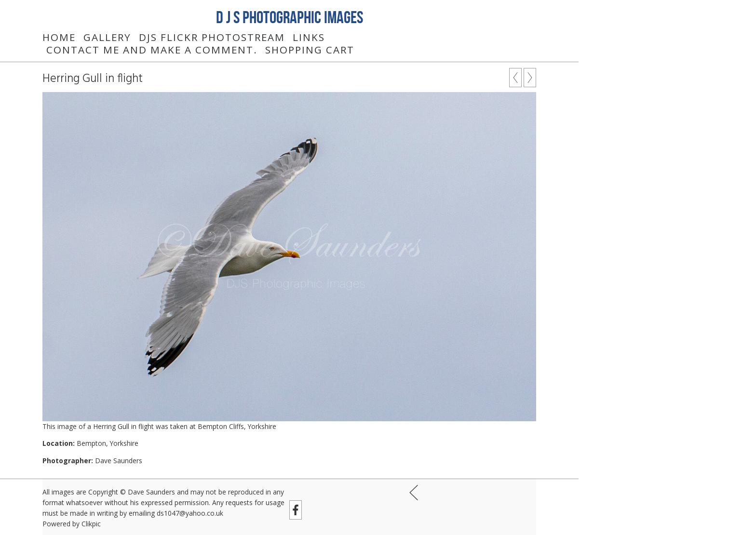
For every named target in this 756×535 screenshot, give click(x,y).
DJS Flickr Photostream (212, 37)
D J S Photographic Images (290, 17)
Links (309, 37)
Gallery (107, 37)
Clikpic (91, 524)
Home (59, 37)
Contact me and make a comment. (152, 50)
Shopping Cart (310, 50)
